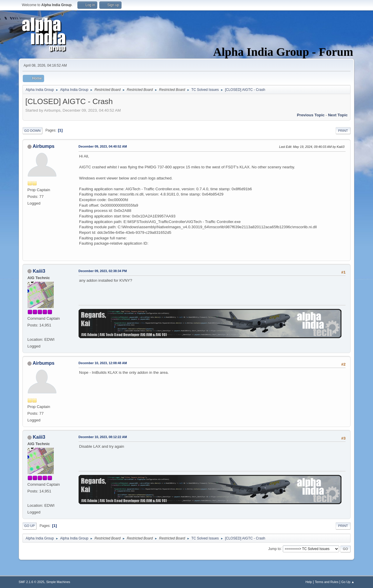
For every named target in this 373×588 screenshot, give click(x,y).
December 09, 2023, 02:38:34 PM (103, 271)
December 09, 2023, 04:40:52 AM (103, 146)
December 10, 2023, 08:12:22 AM (103, 437)
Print (343, 131)
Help (309, 582)
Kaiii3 (39, 271)
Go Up (30, 526)
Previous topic (311, 115)
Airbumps (44, 146)
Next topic (338, 115)
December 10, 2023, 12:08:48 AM (103, 363)
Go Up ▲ (348, 582)
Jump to (274, 549)
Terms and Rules (327, 582)
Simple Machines (58, 582)
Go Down (32, 131)
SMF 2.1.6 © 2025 (32, 582)
